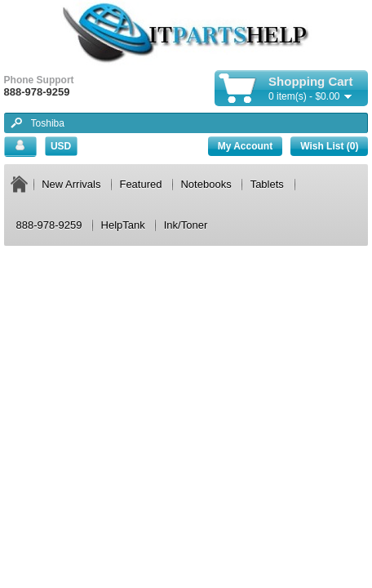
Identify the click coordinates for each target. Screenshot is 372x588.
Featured (140, 184)
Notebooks (206, 184)
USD (61, 146)
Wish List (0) (329, 146)
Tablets (267, 184)
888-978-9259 (49, 225)
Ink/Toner (186, 225)
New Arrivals (71, 184)
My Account (246, 146)
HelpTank (123, 225)
